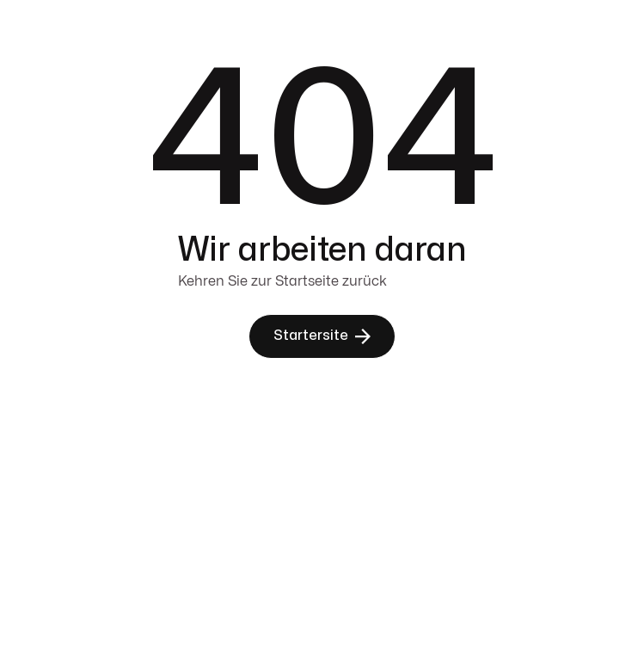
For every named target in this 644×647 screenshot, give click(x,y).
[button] (322, 336)
